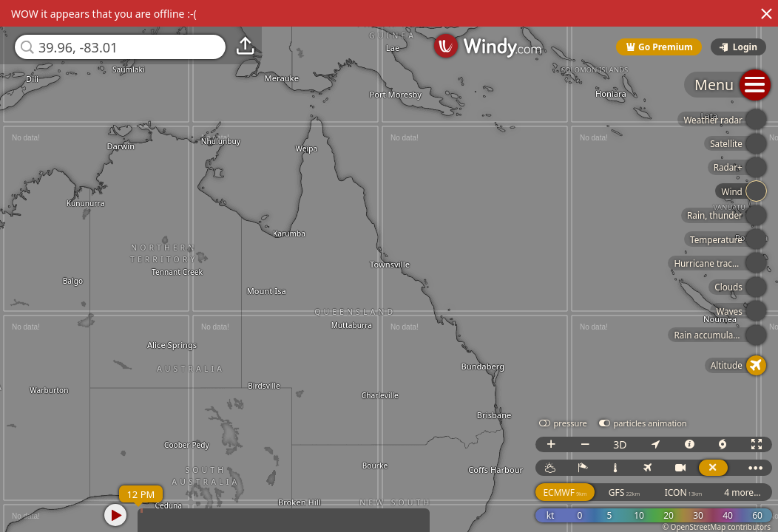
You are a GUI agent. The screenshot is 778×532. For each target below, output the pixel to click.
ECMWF (565, 492)
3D (620, 444)
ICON (684, 492)
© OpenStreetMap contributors (717, 527)
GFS (624, 492)
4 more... (743, 492)
